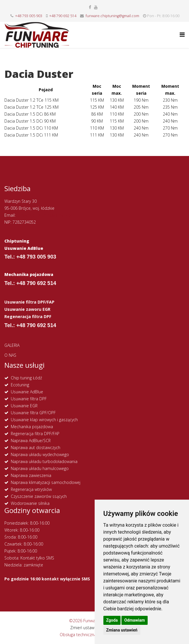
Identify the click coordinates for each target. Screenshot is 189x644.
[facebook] (90, 7)
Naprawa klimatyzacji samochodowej (46, 482)
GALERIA (12, 345)
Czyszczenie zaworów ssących (39, 496)
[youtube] (96, 7)
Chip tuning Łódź (26, 378)
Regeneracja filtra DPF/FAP (35, 434)
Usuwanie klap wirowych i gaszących (44, 420)
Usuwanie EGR (24, 406)
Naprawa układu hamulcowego (40, 468)
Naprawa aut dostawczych (36, 447)
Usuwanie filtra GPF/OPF (33, 413)
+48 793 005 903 (29, 16)
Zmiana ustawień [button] (122, 630)
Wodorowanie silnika (30, 503)
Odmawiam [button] (135, 620)
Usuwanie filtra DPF (29, 399)
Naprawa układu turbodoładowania (44, 461)
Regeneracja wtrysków (31, 489)
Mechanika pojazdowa (32, 427)
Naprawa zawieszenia (31, 475)
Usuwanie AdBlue (27, 392)
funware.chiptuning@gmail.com (112, 16)
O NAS (10, 355)
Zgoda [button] (112, 620)
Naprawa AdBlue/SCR (31, 441)
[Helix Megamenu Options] (182, 34)
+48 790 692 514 (63, 16)
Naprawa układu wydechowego (40, 454)
